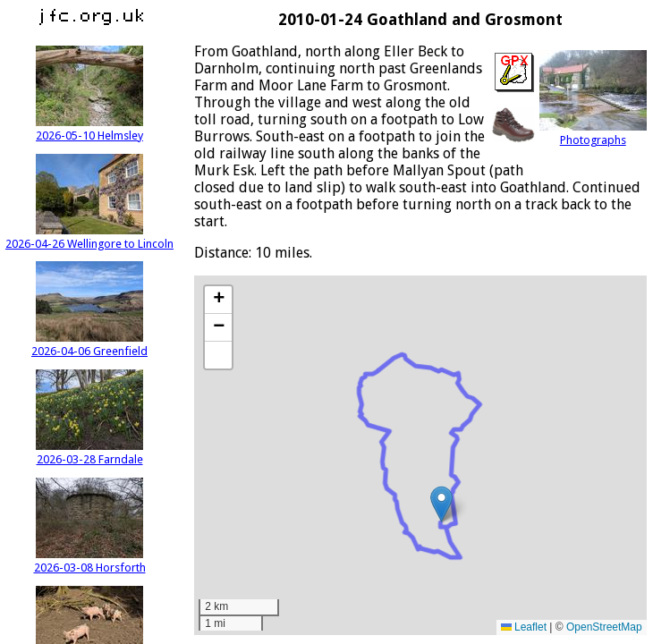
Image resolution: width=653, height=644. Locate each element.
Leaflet (524, 627)
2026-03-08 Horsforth (90, 561)
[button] (441, 504)
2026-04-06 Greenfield (89, 344)
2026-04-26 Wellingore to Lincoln (89, 237)
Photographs (593, 133)
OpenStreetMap (604, 627)
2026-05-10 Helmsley (89, 129)
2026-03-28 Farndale (89, 453)
